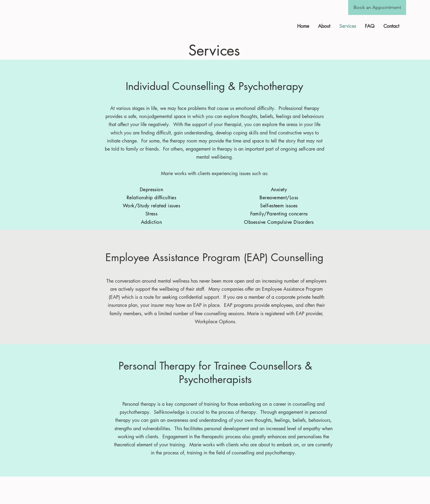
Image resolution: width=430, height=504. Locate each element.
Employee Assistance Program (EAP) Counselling (214, 257)
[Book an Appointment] (377, 7)
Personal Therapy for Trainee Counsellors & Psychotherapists (215, 373)
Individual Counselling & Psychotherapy (214, 86)
